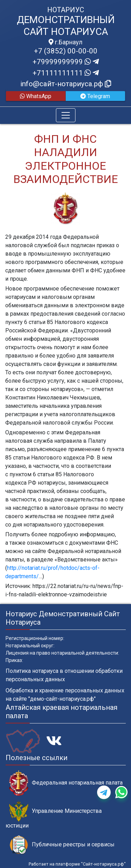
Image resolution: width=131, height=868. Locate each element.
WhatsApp (36, 96)
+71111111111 (66, 73)
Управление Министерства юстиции (54, 815)
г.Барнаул (65, 42)
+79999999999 (66, 62)
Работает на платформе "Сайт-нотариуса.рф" (77, 864)
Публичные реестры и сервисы (62, 845)
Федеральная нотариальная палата (66, 783)
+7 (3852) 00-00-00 (66, 51)
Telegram (95, 96)
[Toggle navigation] (66, 115)
